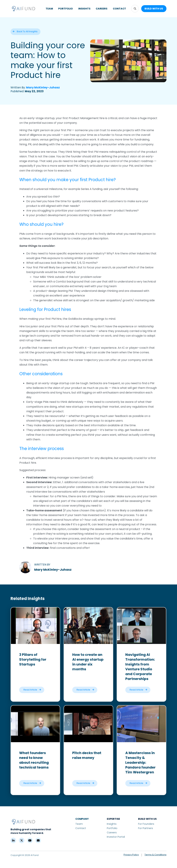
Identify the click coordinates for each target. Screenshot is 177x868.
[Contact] (38, 840)
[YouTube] (30, 840)
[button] (135, 9)
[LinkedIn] (13, 840)
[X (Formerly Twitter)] (22, 840)
